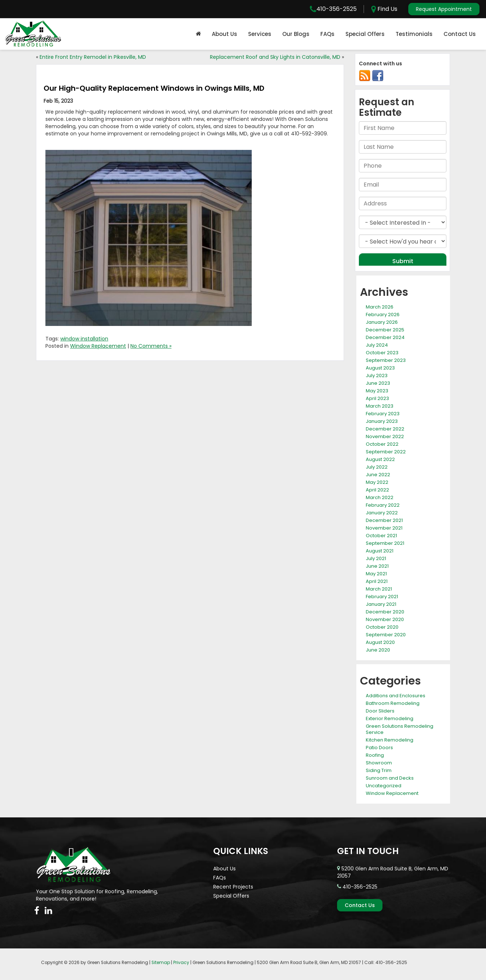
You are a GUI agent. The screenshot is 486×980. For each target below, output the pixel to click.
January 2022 (382, 513)
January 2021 (381, 604)
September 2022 (386, 452)
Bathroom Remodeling (393, 703)
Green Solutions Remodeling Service (400, 729)
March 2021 (379, 589)
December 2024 (385, 337)
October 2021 (381, 536)
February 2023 (383, 414)
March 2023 (380, 406)
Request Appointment (444, 9)
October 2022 (382, 444)
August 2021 (380, 551)
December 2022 (385, 429)
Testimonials (414, 34)
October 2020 (382, 627)
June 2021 (377, 566)
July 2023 (377, 375)
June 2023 (378, 383)
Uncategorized (384, 786)
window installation (84, 339)
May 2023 (377, 391)
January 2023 (382, 421)
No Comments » (151, 346)
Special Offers (365, 34)
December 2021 (384, 520)
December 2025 (385, 330)
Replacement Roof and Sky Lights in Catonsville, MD (275, 57)
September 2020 (386, 635)
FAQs (327, 34)
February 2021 (382, 597)
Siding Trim (379, 770)
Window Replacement (98, 346)
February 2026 (383, 315)
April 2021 (377, 581)
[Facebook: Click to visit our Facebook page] (37, 911)
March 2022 (380, 497)
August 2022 (380, 459)
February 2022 (383, 505)
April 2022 (377, 490)
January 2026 (382, 322)
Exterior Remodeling (390, 718)
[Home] (198, 34)
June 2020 (378, 650)
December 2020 (385, 612)
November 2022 (385, 436)
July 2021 (376, 558)
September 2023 (386, 360)
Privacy (181, 963)
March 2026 (380, 307)
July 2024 (377, 345)
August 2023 (380, 368)
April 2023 (377, 398)
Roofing (375, 755)
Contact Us (460, 34)
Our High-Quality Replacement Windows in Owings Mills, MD (154, 88)
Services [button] (260, 34)
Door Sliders (380, 711)
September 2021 (385, 543)
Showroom (379, 763)
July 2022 (377, 467)
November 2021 (384, 528)
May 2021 (376, 574)
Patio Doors (379, 748)
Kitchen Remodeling (390, 740)
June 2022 (378, 475)
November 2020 (385, 619)
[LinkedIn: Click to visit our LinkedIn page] (48, 911)
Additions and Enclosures (396, 696)
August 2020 (380, 642)
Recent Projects (233, 887)
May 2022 (377, 482)
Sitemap (161, 963)
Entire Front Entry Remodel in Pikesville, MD (93, 57)
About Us (224, 34)
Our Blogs (296, 34)
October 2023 (382, 353)
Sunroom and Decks (390, 778)
